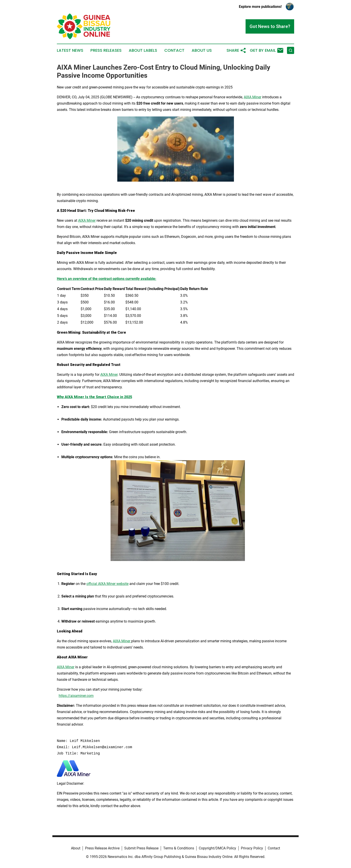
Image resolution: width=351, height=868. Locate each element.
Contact (174, 50)
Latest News (70, 50)
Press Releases (106, 50)
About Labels (143, 50)
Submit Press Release (141, 848)
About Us (202, 50)
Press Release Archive (102, 848)
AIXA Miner (253, 97)
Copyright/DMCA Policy (217, 848)
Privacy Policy (252, 848)
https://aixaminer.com (76, 696)
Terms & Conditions (179, 848)
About (76, 848)
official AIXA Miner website (107, 584)
